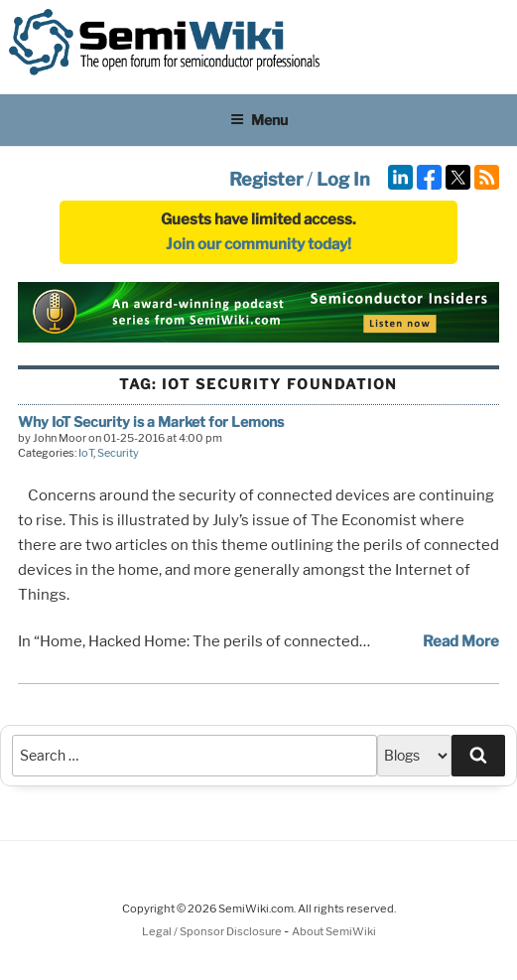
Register (266, 179)
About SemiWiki (334, 931)
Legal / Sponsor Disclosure (213, 931)
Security (118, 453)
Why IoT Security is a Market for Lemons (151, 421)
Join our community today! (258, 244)
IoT (86, 453)
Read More (461, 641)
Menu (259, 120)
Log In (343, 179)
